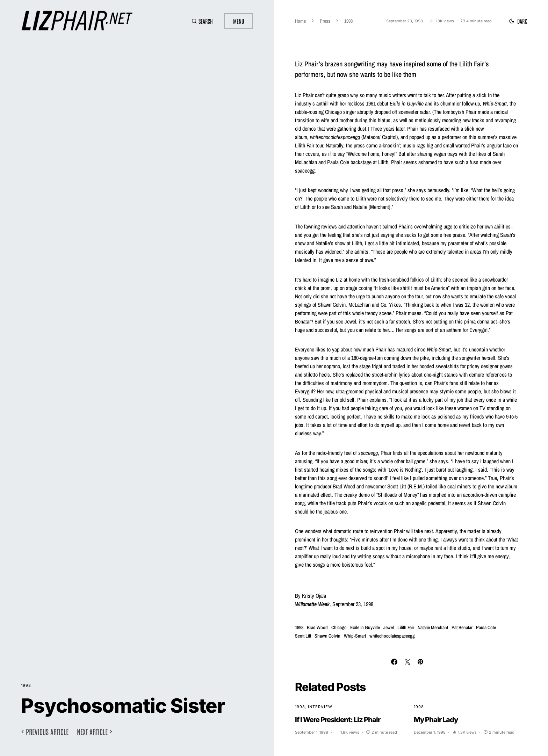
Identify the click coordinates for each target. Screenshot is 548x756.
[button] (202, 21)
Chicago (339, 627)
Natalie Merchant (433, 627)
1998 (26, 685)
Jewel (389, 627)
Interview (320, 707)
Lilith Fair (406, 627)
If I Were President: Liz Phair (338, 720)
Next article (92, 732)
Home (300, 21)
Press (325, 21)
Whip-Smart (355, 636)
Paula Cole (486, 627)
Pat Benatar (462, 627)
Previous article (47, 732)
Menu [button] (239, 21)
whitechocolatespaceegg (392, 636)
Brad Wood (317, 627)
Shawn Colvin (327, 636)
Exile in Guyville (365, 627)
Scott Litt (303, 636)
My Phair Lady (436, 720)
